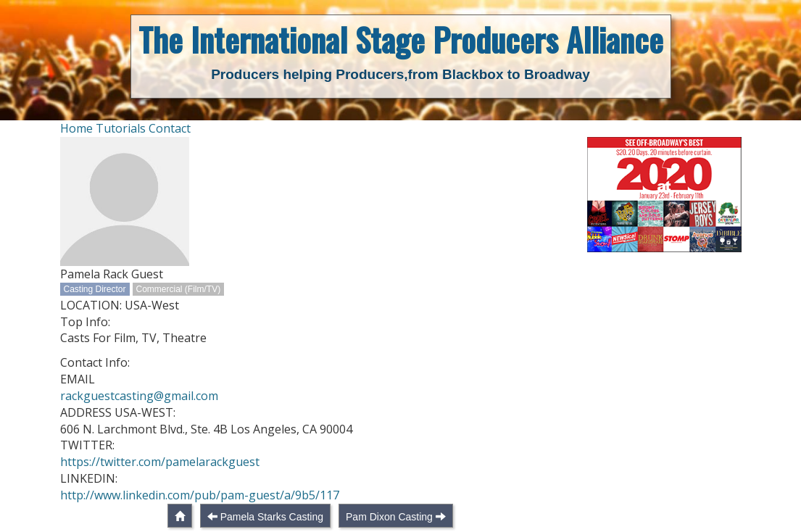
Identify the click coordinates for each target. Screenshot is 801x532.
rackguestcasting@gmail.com (139, 396)
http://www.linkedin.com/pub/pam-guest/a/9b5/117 (200, 495)
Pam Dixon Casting (389, 517)
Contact (170, 128)
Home (76, 128)
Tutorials (121, 128)
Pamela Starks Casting (272, 517)
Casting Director (95, 289)
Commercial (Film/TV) (179, 289)
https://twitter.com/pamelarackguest (160, 462)
